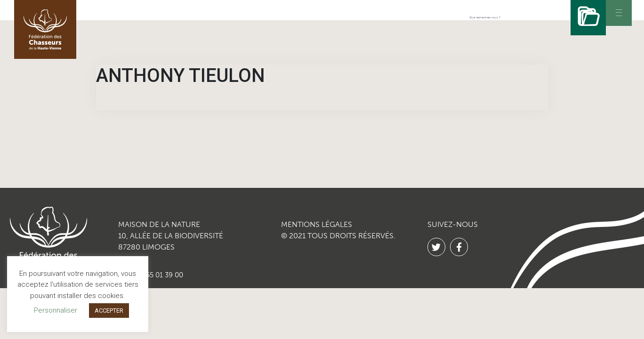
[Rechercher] (586, 18)
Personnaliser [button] (56, 310)
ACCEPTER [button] (109, 311)
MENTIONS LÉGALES (317, 224)
